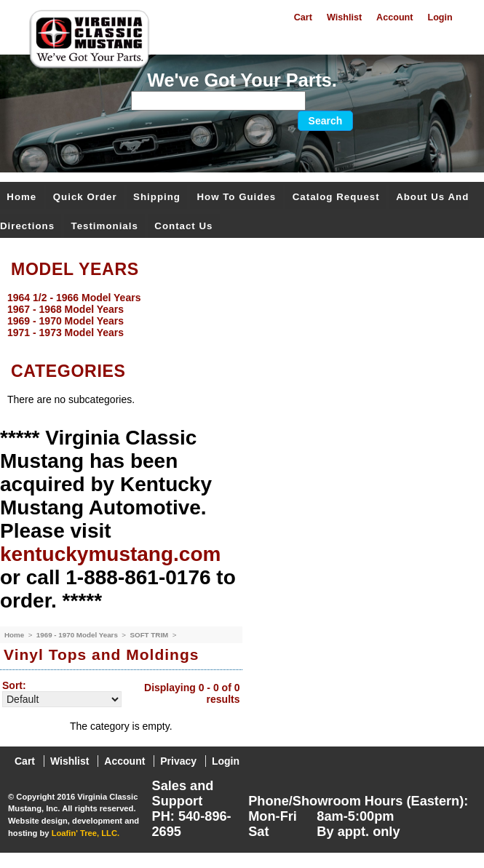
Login (440, 17)
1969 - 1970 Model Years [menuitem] (66, 321)
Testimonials (105, 226)
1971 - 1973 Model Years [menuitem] (66, 333)
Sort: (14, 685)
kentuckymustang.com (110, 554)
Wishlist (344, 17)
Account (394, 17)
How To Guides (236, 197)
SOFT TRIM (150, 635)
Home (21, 197)
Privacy (178, 761)
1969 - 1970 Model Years (78, 635)
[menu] (238, 315)
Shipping (157, 197)
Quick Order (85, 197)
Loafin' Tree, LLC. (86, 833)
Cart (303, 17)
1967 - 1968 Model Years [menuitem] (66, 309)
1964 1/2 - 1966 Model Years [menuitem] (74, 298)
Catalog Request (336, 197)
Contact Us (183, 226)
